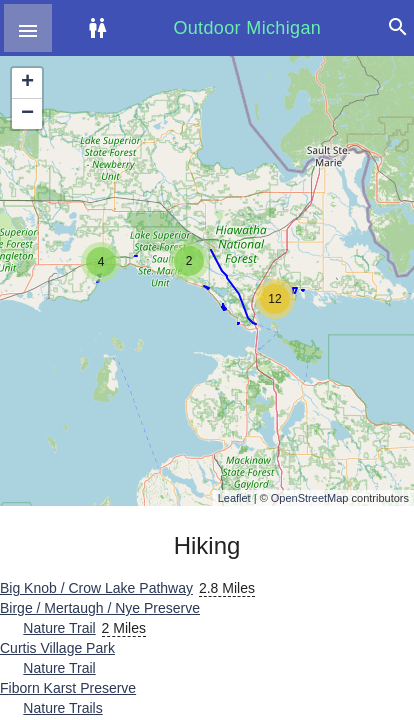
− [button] (27, 114)
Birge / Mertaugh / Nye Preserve (100, 608)
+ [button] (27, 83)
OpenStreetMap (310, 498)
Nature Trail (59, 628)
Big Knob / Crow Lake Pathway (96, 588)
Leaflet (234, 498)
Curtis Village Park (57, 648)
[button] (28, 28)
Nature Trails (62, 708)
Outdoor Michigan (247, 28)
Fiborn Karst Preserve (68, 688)
